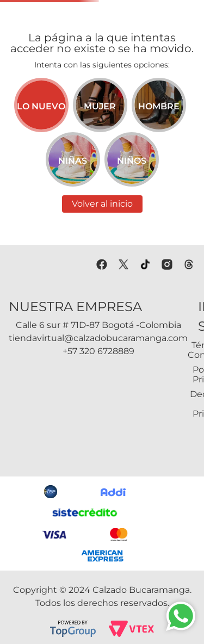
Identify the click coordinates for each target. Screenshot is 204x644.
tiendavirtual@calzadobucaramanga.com (98, 338)
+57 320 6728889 (98, 351)
